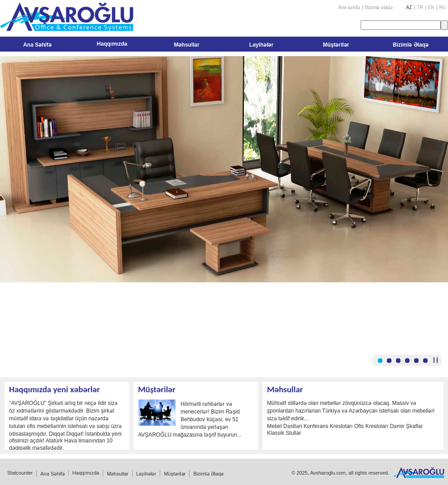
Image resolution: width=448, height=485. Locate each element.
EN (431, 8)
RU (443, 8)
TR (420, 8)
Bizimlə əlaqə (379, 8)
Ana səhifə (349, 8)
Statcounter (20, 473)
